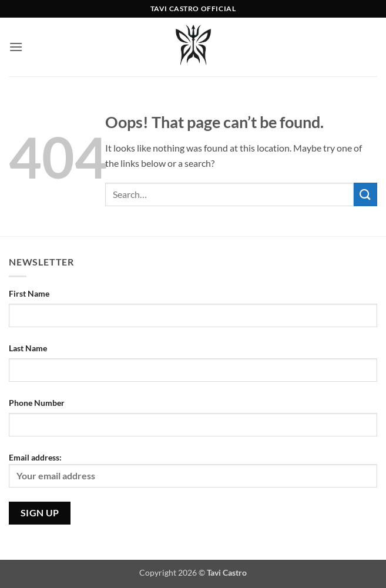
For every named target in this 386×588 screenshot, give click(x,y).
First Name (29, 293)
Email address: (193, 470)
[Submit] (365, 194)
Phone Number (37, 403)
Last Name (28, 348)
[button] (16, 47)
